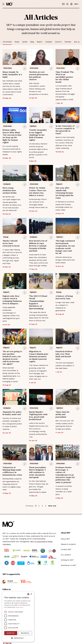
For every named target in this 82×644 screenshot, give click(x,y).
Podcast (68, 42)
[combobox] (28, 594)
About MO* (65, 539)
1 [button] (36, 506)
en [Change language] (76, 4)
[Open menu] (4, 4)
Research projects (68, 544)
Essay (76, 42)
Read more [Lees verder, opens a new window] (20, 607)
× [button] (31, 594)
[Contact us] (63, 4)
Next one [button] (52, 506)
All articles (7, 42)
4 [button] (46, 506)
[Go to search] (67, 4)
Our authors (66, 555)
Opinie (25, 42)
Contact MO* (66, 549)
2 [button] (39, 506)
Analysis (49, 42)
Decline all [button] (25, 633)
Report (40, 42)
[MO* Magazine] (10, 4)
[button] (18, 638)
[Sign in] (71, 4)
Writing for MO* (67, 560)
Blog (32, 42)
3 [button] (42, 506)
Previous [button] (30, 506)
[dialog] (18, 617)
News (17, 42)
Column (58, 42)
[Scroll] (78, 42)
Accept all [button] (11, 633)
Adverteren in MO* (69, 565)
